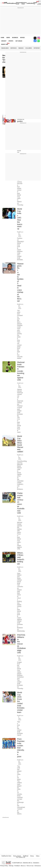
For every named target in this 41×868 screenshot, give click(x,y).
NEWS (8, 38)
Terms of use (30, 866)
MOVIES (22, 38)
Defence (14, 48)
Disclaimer (36, 863)
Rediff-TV (35, 3)
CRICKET (4, 41)
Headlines (5, 48)
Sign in (39, 1)
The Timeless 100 (20, 857)
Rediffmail (10, 3)
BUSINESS (15, 38)
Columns (29, 48)
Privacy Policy (4, 866)
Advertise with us (28, 863)
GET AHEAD (19, 41)
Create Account (39, 4)
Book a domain (17, 856)
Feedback (17, 866)
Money (14, 3)
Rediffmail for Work (6, 856)
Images (21, 48)
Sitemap (11, 866)
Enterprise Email (19, 3)
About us (23, 866)
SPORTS (11, 41)
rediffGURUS (30, 3)
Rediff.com (19, 863)
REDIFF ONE (5, 44)
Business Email (24, 3)
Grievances (38, 866)
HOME (2, 38)
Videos (38, 856)
